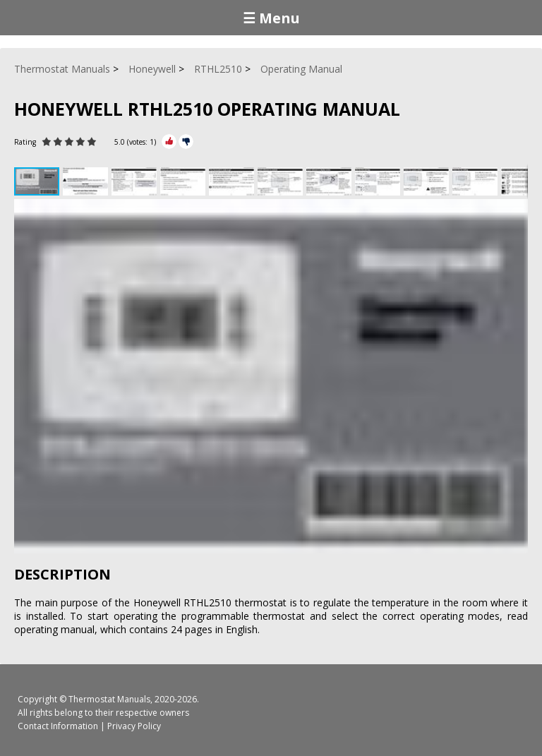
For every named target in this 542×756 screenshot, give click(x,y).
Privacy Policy (134, 726)
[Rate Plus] (169, 142)
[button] (87, 181)
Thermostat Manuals (109, 699)
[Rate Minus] (186, 142)
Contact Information (58, 726)
